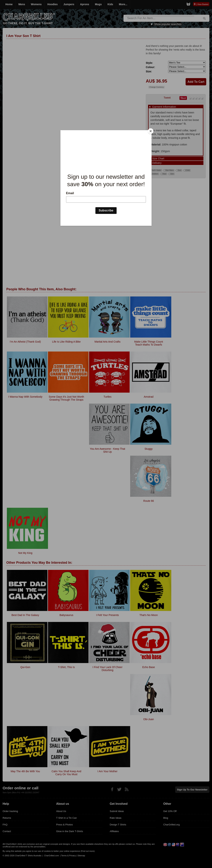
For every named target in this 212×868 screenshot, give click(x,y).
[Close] (151, 131)
